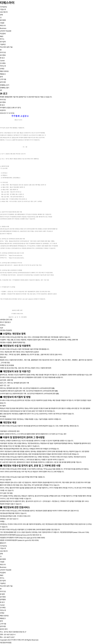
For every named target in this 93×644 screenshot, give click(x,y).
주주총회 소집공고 (14, 116)
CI (1, 18)
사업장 (2, 23)
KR (1, 90)
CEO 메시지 (4, 12)
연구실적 (3, 42)
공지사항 (3, 82)
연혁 (1, 15)
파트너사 (3, 26)
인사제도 (3, 63)
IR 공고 (2, 58)
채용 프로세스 (4, 71)
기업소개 (3, 9)
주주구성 (3, 52)
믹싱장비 (3, 34)
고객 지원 (3, 79)
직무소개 (3, 66)
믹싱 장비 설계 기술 (6, 47)
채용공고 (3, 74)
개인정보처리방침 (6, 643)
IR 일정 (2, 594)
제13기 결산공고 (5, 322)
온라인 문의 (4, 629)
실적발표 (3, 599)
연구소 (2, 39)
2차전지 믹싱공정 (6, 31)
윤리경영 (3, 20)
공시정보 (3, 55)
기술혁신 (3, 44)
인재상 (2, 69)
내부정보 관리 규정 (6, 320)
